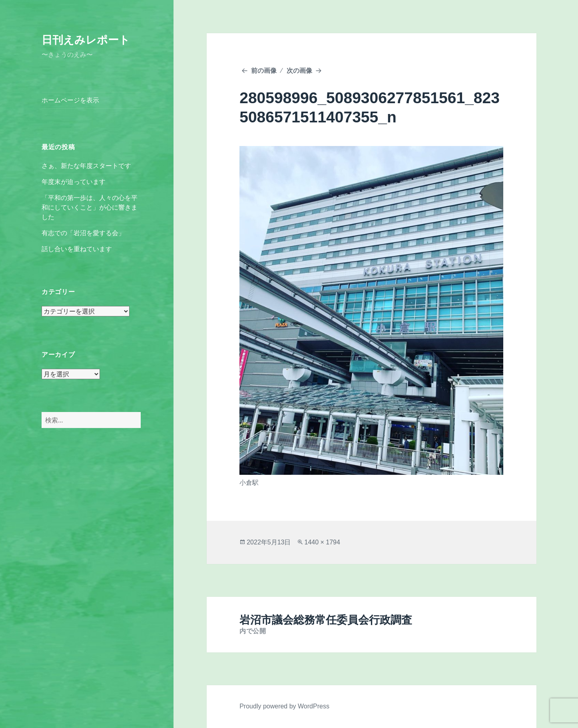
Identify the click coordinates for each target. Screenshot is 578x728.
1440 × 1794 (322, 542)
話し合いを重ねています (77, 249)
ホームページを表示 (70, 100)
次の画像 (299, 71)
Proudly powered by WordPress (284, 706)
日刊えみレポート (86, 40)
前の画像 (264, 71)
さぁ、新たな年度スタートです (86, 166)
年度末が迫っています (74, 182)
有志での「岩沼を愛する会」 (83, 233)
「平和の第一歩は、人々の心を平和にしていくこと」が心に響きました (90, 207)
